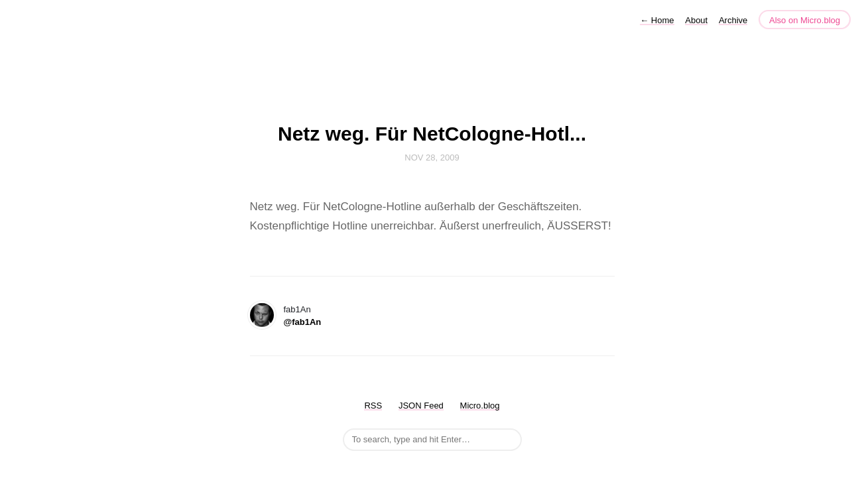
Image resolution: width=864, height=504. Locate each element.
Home (657, 20)
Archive (733, 20)
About (696, 20)
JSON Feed (421, 406)
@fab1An (303, 322)
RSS (373, 406)
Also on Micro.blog (805, 20)
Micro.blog (480, 406)
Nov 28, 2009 (432, 157)
